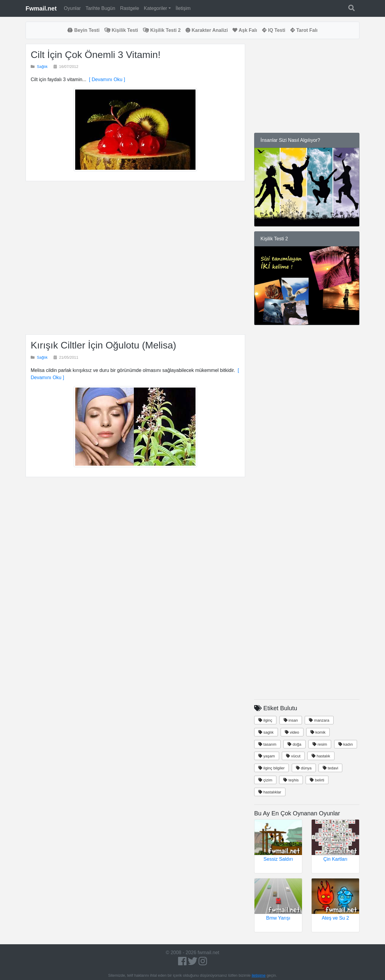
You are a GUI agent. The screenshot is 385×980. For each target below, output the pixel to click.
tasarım (267, 744)
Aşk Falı (245, 30)
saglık (266, 732)
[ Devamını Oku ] (106, 79)
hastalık (321, 756)
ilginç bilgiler (271, 768)
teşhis (291, 780)
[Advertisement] (135, 258)
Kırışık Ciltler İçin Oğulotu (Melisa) (103, 345)
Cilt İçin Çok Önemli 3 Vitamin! (96, 55)
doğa (294, 744)
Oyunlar (72, 8)
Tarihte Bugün (100, 8)
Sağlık (42, 67)
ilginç (265, 720)
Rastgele (129, 8)
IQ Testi (274, 30)
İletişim (183, 8)
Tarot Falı (304, 30)
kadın (346, 744)
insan (291, 720)
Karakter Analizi (207, 30)
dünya (304, 768)
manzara (319, 720)
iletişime (259, 975)
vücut (293, 756)
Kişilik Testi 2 (162, 30)
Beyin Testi (83, 30)
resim (320, 744)
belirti (317, 780)
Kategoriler (155, 8)
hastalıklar (270, 792)
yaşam (267, 756)
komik (318, 732)
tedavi (330, 768)
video (292, 732)
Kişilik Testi (121, 30)
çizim (265, 780)
